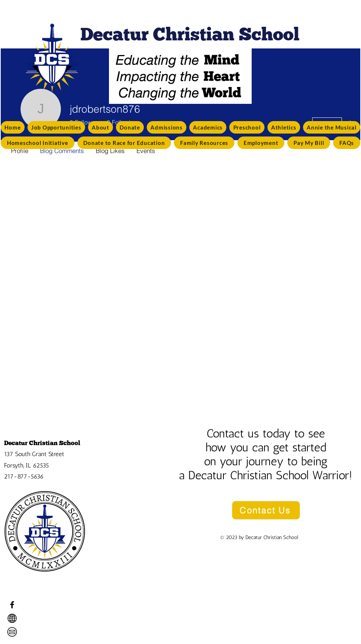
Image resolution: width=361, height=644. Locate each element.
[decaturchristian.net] (12, 618)
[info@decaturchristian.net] (12, 632)
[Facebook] (12, 605)
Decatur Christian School (42, 443)
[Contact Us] (266, 510)
